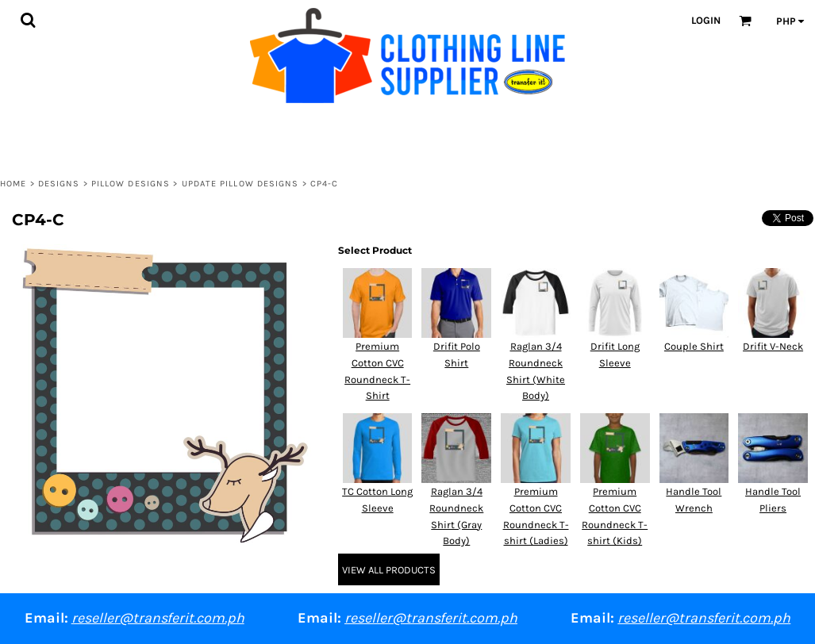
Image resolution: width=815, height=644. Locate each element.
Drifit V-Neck (773, 346)
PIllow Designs (131, 184)
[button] (28, 20)
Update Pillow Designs (240, 184)
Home (13, 184)
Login (706, 20)
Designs (59, 184)
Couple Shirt (694, 346)
